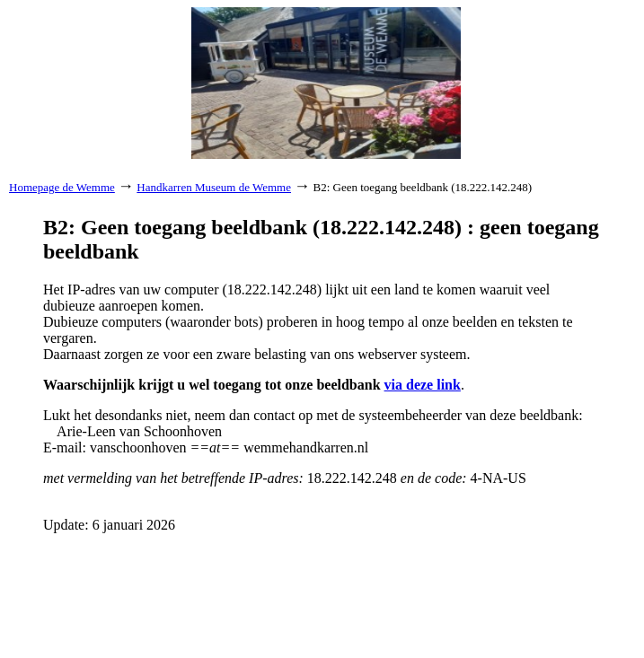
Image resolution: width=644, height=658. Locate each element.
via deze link (423, 385)
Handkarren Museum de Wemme (214, 187)
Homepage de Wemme (62, 187)
